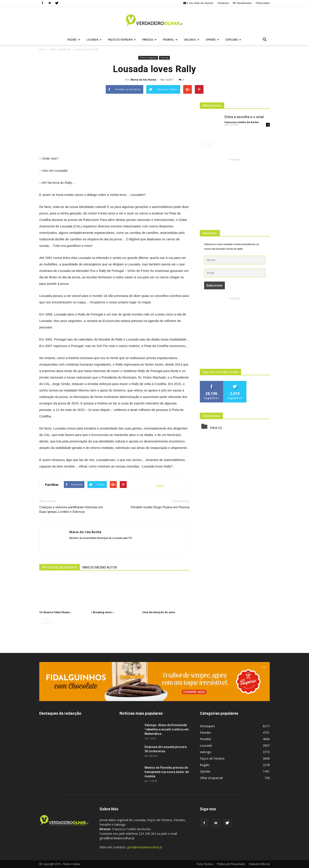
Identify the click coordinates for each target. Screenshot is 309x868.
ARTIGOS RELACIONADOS (60, 567)
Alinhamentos (212, 106)
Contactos (223, 3)
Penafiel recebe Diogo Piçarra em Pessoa (160, 507)
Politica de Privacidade (231, 864)
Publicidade (263, 3)
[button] (265, 40)
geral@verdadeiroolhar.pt (145, 847)
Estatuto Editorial (259, 864)
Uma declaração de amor (159, 612)
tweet (160, 486)
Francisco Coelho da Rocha (242, 122)
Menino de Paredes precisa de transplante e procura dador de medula (167, 772)
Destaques (207, 726)
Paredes (149, 40)
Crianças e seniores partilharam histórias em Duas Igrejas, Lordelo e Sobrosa (71, 509)
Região (74, 40)
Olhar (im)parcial (148, 58)
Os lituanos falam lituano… (56, 612)
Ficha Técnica (205, 864)
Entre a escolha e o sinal (244, 117)
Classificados (242, 3)
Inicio (43, 49)
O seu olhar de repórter (198, 3)
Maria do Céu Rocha (143, 80)
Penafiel (170, 40)
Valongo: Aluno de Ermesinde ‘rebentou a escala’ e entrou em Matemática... (167, 729)
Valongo (192, 40)
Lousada (94, 40)
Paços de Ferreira (122, 40)
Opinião (212, 40)
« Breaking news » (102, 612)
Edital (214, 428)
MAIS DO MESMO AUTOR (100, 567)
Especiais (233, 40)
